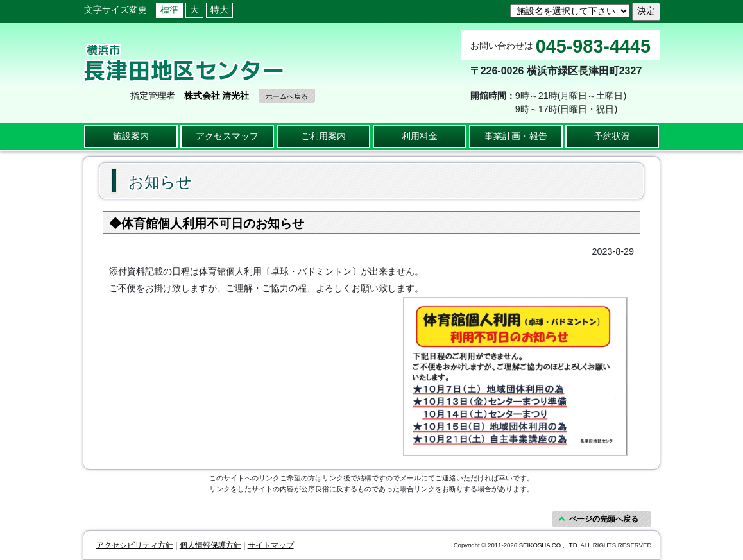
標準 (169, 10)
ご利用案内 (323, 136)
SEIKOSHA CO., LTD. (549, 545)
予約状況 (612, 136)
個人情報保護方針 (210, 545)
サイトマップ (271, 545)
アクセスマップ (227, 136)
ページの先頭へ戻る (604, 519)
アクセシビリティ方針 (135, 545)
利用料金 (420, 136)
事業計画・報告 (516, 136)
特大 (219, 10)
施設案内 (131, 136)
